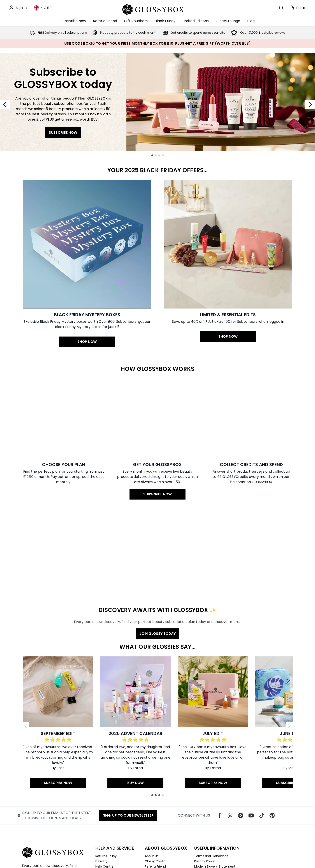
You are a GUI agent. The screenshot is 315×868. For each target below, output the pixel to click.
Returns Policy (106, 774)
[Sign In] (18, 8)
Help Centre (104, 785)
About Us (152, 774)
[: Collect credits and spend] (251, 398)
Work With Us (155, 790)
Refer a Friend (155, 785)
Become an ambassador (164, 801)
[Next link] (290, 644)
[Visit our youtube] (251, 734)
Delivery (101, 780)
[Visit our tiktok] (262, 734)
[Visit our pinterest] (272, 734)
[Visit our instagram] (241, 734)
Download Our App (159, 806)
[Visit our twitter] (230, 734)
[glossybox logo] (158, 9)
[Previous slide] (5, 105)
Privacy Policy (205, 780)
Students (152, 795)
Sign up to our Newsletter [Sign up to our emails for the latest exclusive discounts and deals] (128, 734)
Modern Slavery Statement (215, 785)
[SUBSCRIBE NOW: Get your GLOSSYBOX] (157, 398)
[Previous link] (25, 644)
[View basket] (299, 8)
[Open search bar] (281, 8)
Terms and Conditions (211, 774)
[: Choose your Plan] (64, 398)
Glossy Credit (155, 780)
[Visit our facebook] (220, 734)
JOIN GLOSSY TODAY (157, 552)
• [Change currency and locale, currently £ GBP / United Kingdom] (43, 8)
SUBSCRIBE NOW (63, 132)
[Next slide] (310, 105)
